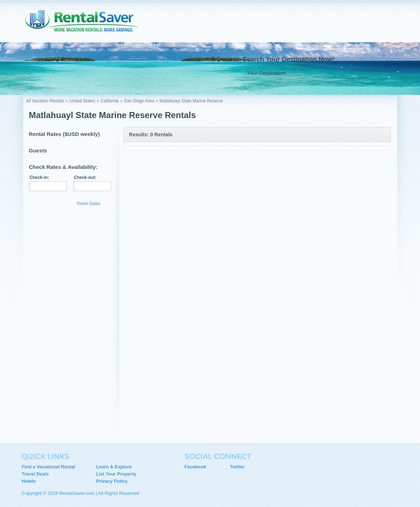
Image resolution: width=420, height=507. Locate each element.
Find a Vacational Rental (49, 467)
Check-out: (85, 177)
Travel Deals (35, 474)
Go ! (376, 73)
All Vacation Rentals (45, 101)
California (110, 101)
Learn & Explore (114, 467)
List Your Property (116, 474)
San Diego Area (139, 101)
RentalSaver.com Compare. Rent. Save (86, 23)
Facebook (196, 467)
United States (82, 101)
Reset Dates (89, 204)
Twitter (238, 467)
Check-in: (40, 177)
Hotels (29, 481)
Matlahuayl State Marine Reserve (191, 101)
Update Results (51, 203)
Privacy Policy (112, 481)
